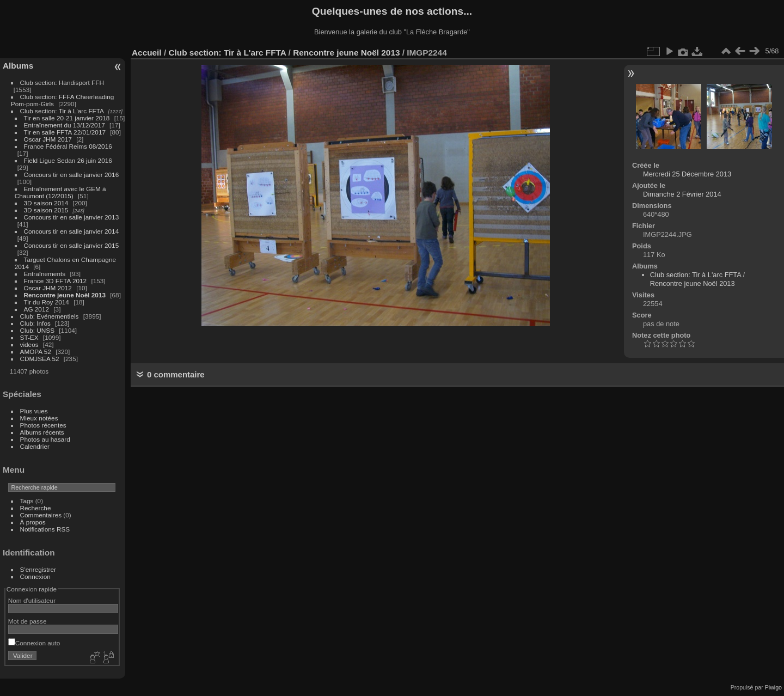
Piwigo (773, 687)
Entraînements (45, 274)
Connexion (35, 576)
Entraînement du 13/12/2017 (65, 125)
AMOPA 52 (36, 352)
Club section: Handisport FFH (62, 83)
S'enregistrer (38, 569)
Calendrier (35, 446)
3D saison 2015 (46, 210)
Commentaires (41, 515)
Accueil (147, 53)
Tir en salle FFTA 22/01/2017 (65, 132)
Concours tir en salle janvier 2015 (72, 245)
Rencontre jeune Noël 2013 (65, 295)
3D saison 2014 (46, 203)
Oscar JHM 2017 (48, 139)
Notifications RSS (45, 529)
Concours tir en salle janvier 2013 (72, 217)
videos (29, 344)
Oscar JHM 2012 (48, 288)
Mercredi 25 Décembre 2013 (687, 174)
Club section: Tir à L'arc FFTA (62, 111)
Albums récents (42, 432)
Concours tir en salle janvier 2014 (72, 231)
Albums (18, 66)
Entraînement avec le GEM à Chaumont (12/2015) (60, 192)
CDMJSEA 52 (40, 359)
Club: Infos (35, 323)
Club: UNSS (37, 330)
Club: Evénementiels (50, 316)
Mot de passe (27, 621)
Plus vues (34, 411)
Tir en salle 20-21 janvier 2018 (67, 118)
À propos (33, 522)
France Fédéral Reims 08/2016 (68, 146)
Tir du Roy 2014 (47, 302)
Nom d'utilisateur (32, 600)
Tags (27, 501)
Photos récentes (43, 425)
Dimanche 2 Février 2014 (682, 194)
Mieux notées (39, 418)
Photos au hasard (45, 439)
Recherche (36, 508)
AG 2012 (36, 309)
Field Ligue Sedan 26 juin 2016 (68, 160)
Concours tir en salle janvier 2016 (72, 175)
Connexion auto (34, 643)
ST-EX (29, 337)
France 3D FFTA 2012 (56, 281)
